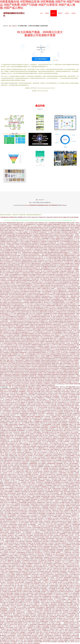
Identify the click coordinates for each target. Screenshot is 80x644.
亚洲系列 (6, 626)
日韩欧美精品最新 (20, 612)
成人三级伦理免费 (29, 227)
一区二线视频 (5, 542)
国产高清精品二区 (16, 229)
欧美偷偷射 (27, 584)
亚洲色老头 (75, 443)
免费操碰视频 (46, 498)
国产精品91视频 (23, 334)
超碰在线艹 (4, 279)
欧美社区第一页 (49, 332)
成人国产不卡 (62, 456)
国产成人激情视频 (43, 266)
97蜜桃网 (23, 417)
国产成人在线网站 (43, 249)
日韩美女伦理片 (49, 392)
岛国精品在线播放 (45, 362)
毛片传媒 (13, 448)
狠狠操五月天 (3, 390)
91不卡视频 (50, 629)
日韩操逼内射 (17, 631)
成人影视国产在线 (44, 274)
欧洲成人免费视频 (64, 640)
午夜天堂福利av (76, 553)
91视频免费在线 (22, 352)
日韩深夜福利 (65, 596)
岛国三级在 (59, 570)
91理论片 (65, 312)
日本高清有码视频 (36, 528)
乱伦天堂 (67, 346)
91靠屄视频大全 (40, 434)
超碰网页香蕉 (72, 587)
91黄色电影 (34, 279)
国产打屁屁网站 (42, 463)
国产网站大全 (58, 531)
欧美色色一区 (52, 595)
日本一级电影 (64, 299)
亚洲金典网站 (31, 521)
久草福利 (57, 237)
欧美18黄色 (49, 460)
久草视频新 (49, 398)
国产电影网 (28, 621)
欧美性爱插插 (70, 245)
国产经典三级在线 (45, 277)
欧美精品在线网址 (23, 524)
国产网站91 (64, 481)
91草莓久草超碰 (55, 245)
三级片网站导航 (36, 537)
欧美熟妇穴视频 (24, 313)
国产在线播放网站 (24, 274)
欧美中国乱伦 (70, 632)
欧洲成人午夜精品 (74, 263)
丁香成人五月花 (62, 270)
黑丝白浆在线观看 (57, 624)
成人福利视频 (69, 582)
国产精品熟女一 (20, 248)
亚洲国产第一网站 (42, 302)
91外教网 (58, 579)
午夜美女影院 (46, 612)
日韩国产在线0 (13, 496)
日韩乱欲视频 (40, 529)
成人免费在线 (18, 285)
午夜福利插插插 (62, 473)
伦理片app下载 (38, 245)
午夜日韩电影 (65, 610)
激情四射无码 (61, 509)
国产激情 (34, 398)
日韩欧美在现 (55, 510)
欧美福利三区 (75, 531)
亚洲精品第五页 (8, 293)
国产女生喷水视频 (59, 592)
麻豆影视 (71, 474)
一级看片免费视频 (36, 496)
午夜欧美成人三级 (16, 410)
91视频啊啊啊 (62, 534)
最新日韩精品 (45, 256)
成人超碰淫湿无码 (73, 396)
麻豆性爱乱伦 (24, 396)
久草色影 (67, 504)
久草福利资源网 (70, 273)
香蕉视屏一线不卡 (42, 570)
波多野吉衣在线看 (68, 410)
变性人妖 (66, 224)
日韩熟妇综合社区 (6, 407)
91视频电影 (3, 241)
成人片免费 (71, 307)
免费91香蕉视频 (50, 499)
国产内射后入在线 (7, 340)
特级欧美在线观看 (58, 252)
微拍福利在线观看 (11, 223)
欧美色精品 (68, 502)
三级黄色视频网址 (19, 326)
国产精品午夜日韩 (5, 442)
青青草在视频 (65, 621)
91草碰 (36, 266)
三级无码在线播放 (16, 417)
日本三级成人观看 (19, 312)
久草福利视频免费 (49, 492)
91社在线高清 (6, 260)
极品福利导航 (63, 348)
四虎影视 (36, 263)
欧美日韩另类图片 (62, 606)
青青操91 (12, 359)
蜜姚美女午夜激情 (10, 568)
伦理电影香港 (19, 296)
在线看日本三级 (44, 423)
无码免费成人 (45, 623)
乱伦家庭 (62, 237)
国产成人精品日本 (51, 320)
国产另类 (56, 534)
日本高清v (38, 354)
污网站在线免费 (10, 445)
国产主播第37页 (22, 337)
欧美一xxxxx (57, 243)
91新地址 (16, 404)
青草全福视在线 (27, 268)
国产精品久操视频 (24, 615)
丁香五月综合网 (4, 524)
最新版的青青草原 (12, 579)
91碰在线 (61, 235)
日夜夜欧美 (66, 274)
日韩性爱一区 (24, 434)
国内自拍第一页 (9, 590)
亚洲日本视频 (32, 274)
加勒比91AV (55, 359)
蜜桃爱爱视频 (68, 231)
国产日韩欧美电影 (38, 251)
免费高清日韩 (6, 451)
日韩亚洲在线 (76, 551)
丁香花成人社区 (25, 495)
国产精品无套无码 (60, 318)
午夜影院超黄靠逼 (33, 437)
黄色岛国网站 (50, 243)
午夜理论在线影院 (22, 634)
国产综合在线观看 (14, 224)
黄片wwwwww (28, 515)
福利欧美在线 (58, 334)
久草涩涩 (34, 284)
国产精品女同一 (47, 479)
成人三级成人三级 (35, 260)
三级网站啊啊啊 (25, 501)
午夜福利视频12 (4, 610)
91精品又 (9, 348)
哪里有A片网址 (10, 318)
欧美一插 (31, 598)
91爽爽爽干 (20, 570)
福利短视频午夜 (53, 606)
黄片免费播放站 (57, 482)
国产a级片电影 (47, 642)
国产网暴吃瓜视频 (9, 593)
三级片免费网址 (65, 398)
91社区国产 (72, 223)
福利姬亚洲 (58, 418)
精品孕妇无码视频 (7, 290)
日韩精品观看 (63, 271)
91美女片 (43, 431)
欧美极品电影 (23, 251)
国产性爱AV (51, 535)
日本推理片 (24, 309)
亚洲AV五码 (9, 438)
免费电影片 (26, 276)
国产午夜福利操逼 (21, 543)
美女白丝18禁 (68, 338)
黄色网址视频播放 (39, 295)
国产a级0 (62, 224)
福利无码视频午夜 (41, 607)
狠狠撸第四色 (53, 362)
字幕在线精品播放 (39, 310)
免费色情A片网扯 (45, 301)
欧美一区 (30, 396)
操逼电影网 (19, 448)
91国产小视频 (72, 335)
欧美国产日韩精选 (45, 537)
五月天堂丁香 (20, 346)
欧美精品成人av (33, 613)
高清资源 (43, 499)
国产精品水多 (27, 346)
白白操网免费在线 (53, 590)
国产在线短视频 (73, 346)
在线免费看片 (42, 321)
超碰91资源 (59, 285)
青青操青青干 (21, 360)
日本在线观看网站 (57, 409)
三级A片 (42, 337)
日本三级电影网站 (65, 528)
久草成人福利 (30, 392)
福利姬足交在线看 (39, 304)
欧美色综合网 (33, 229)
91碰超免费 (52, 354)
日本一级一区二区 (61, 452)
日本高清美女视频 (33, 465)
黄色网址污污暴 (18, 578)
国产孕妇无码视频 (49, 351)
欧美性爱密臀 (46, 324)
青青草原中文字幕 (47, 421)
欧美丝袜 (23, 410)
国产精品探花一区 (63, 302)
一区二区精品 (5, 498)
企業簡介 (47, 13)
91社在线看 (51, 329)
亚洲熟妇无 (21, 638)
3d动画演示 (46, 501)
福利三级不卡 (39, 424)
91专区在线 (65, 287)
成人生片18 (65, 560)
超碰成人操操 (51, 248)
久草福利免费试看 (45, 338)
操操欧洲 (49, 624)
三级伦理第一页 (67, 563)
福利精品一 (7, 409)
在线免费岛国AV (73, 607)
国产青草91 (40, 546)
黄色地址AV (37, 576)
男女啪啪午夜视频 (40, 265)
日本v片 (38, 573)
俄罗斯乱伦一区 (28, 457)
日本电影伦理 (70, 310)
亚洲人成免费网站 (62, 226)
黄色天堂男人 (57, 251)
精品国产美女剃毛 (49, 235)
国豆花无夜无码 (39, 553)
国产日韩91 (38, 238)
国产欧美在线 (22, 399)
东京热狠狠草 (56, 271)
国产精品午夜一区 (15, 238)
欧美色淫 (23, 235)
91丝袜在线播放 (21, 459)
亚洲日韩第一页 (30, 534)
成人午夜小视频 (19, 585)
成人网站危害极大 (44, 587)
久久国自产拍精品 (11, 270)
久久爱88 (32, 467)
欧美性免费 (42, 457)
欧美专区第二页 (55, 434)
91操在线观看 (15, 332)
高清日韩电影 (26, 345)
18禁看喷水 (28, 551)
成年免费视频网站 (15, 274)
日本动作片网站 (38, 596)
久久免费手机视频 (46, 226)
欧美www (9, 504)
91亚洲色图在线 (29, 582)
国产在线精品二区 (35, 429)
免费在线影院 (63, 331)
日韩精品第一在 (53, 435)
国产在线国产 (66, 445)
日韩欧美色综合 (28, 321)
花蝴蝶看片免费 (52, 229)
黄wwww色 (49, 240)
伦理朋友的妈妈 (14, 302)
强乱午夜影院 (54, 471)
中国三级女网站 (7, 463)
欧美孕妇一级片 (28, 420)
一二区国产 (39, 524)
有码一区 (64, 562)
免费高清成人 (45, 543)
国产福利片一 (46, 443)
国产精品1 (43, 474)
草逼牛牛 (61, 510)
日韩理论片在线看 (42, 549)
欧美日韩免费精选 (33, 512)
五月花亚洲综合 (62, 277)
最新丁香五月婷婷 (47, 510)
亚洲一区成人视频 (41, 279)
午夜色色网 (53, 603)
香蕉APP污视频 (50, 288)
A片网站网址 (9, 337)
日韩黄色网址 (39, 313)
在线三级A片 (24, 631)
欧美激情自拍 (58, 635)
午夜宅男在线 (59, 287)
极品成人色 (44, 309)
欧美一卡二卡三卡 (23, 442)
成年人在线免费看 (57, 460)
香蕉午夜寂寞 (8, 484)
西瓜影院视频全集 (40, 351)
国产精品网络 (61, 349)
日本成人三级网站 (11, 574)
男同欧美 (14, 429)
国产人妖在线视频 (43, 637)
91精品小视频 (59, 363)
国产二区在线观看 (50, 223)
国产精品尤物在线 (54, 470)
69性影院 (22, 243)
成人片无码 (64, 334)
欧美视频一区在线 (14, 542)
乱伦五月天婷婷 (52, 326)
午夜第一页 (6, 624)
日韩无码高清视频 (68, 529)
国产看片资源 (16, 257)
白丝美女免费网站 (61, 229)
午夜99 (26, 326)
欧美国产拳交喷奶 (37, 262)
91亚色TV (52, 579)
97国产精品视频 (5, 252)
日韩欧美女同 (73, 445)
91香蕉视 (2, 232)
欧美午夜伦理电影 (54, 443)
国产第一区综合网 (21, 534)
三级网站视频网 (49, 341)
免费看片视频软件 (27, 427)
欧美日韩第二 (62, 617)
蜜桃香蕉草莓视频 (64, 470)
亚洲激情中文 (63, 542)
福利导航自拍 (59, 603)
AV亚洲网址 (37, 277)
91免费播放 (65, 490)
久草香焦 (30, 510)
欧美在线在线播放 (43, 595)
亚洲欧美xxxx (39, 498)
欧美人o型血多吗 (4, 553)
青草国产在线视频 (7, 235)
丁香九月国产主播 (23, 348)
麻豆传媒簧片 (54, 642)
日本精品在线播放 (35, 337)
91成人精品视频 (61, 231)
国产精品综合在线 (46, 459)
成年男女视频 (67, 492)
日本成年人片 (73, 621)
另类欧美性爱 (29, 542)
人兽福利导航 (11, 338)
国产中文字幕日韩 (29, 493)
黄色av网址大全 (30, 249)
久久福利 (58, 307)
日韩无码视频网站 (15, 310)
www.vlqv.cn (26, 205)
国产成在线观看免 (48, 563)
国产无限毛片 (46, 493)
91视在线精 (55, 502)
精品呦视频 (72, 352)
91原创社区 (13, 296)
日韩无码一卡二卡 (21, 610)
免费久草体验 (63, 585)
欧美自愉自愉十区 (73, 420)
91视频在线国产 (24, 393)
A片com (37, 348)
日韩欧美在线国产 (57, 254)
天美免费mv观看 (19, 548)
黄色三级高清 (32, 484)
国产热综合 (67, 276)
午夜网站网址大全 (60, 540)
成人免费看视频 (32, 524)
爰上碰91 (22, 356)
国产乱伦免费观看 (70, 324)
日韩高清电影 (70, 473)
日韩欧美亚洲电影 (53, 587)
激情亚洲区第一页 (39, 563)
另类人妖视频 (17, 313)
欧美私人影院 (49, 395)
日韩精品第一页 (51, 556)
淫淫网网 (37, 274)
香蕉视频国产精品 (22, 318)
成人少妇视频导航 (61, 265)
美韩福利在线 (41, 490)
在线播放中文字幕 (56, 417)
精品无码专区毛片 (52, 637)
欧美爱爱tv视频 (54, 306)
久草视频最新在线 (38, 421)
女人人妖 (26, 613)
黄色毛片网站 (41, 413)
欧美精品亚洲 (41, 492)
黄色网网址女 (69, 270)
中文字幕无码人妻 (24, 238)
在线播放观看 (19, 307)
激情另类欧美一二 (6, 321)
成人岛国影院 (44, 315)
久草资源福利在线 (35, 506)
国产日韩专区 (60, 578)
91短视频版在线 (4, 431)
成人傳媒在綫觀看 (75, 593)
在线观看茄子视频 (33, 393)
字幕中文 (9, 446)
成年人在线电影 (75, 432)
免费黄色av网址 (21, 327)
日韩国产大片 (37, 604)
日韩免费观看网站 (11, 576)
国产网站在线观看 (20, 599)
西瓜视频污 (53, 487)
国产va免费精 (19, 443)
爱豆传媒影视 (59, 448)
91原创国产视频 (65, 257)
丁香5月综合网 (47, 282)
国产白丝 (57, 613)
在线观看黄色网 (11, 356)
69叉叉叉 (73, 357)
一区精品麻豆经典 (25, 252)
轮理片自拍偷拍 (54, 313)
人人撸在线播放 (42, 531)
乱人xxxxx (6, 335)
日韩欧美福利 (46, 446)
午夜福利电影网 (52, 477)
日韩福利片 (75, 521)
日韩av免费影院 (46, 438)
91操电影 (57, 335)
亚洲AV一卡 (21, 301)
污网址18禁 (4, 357)
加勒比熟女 (56, 235)
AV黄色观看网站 (48, 254)
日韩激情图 (24, 412)
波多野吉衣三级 (14, 301)
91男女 (74, 249)
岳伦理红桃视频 (37, 592)
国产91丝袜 (70, 585)
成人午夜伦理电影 (22, 390)
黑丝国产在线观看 (6, 396)
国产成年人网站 (69, 413)
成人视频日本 (10, 240)
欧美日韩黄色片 (57, 329)
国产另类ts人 (57, 629)
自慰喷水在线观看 (66, 417)
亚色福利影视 (60, 551)
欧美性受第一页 (69, 513)
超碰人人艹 (46, 399)
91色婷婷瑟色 (49, 271)
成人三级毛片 (45, 582)
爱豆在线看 (39, 287)
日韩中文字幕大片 (67, 448)
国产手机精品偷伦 (10, 398)
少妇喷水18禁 (32, 306)
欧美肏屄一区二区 (61, 324)
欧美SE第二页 (72, 320)
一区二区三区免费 (12, 607)
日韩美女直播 (74, 285)
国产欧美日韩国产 (54, 612)
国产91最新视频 (48, 559)
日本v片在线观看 (28, 388)
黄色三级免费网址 (18, 279)
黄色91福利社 (22, 571)
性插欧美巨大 (76, 523)
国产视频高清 (16, 249)
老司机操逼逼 (30, 593)
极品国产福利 (32, 573)
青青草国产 (61, 304)
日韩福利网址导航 (62, 323)
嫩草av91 (59, 532)
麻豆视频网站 (61, 604)
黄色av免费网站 (38, 493)
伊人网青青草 (53, 273)
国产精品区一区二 (52, 599)
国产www (13, 345)
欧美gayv (62, 243)
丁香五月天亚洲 (69, 337)
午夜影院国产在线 (7, 332)
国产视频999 (33, 570)
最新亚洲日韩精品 (15, 281)
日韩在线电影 (8, 512)
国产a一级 (67, 498)
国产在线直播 (18, 316)
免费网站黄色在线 (62, 291)
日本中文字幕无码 (6, 285)
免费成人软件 (32, 295)
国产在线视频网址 (12, 515)
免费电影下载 (15, 528)
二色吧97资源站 (23, 257)
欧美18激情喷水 (66, 482)
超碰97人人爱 (73, 424)
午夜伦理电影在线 (59, 499)
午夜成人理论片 (51, 412)
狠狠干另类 (11, 585)
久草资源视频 (47, 402)
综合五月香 (58, 249)
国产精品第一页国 (7, 295)
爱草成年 (25, 465)
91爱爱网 (62, 576)
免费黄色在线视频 (12, 343)
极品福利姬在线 (67, 404)
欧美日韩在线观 (52, 407)
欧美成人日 (68, 574)
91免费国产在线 (35, 526)
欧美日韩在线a (34, 560)
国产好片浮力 (50, 268)
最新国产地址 (20, 579)
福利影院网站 (8, 251)
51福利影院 (46, 346)
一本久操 (69, 443)
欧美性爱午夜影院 (42, 393)
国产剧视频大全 (62, 468)
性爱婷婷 (34, 287)
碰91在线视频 (68, 537)
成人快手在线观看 (67, 521)
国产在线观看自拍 (20, 621)
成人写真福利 (70, 284)
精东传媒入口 (43, 240)
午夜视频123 (18, 309)
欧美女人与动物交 (70, 229)
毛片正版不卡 (63, 613)
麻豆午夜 (64, 465)
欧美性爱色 (55, 456)
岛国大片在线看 (34, 523)
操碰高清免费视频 (6, 259)
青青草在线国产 (61, 626)
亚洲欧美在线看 (30, 417)
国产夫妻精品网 (59, 412)
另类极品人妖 (20, 449)
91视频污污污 (66, 332)
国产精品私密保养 (74, 612)
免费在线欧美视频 (34, 587)
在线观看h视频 (56, 224)
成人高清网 (56, 518)
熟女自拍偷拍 (15, 298)
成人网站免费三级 (30, 456)
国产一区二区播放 (13, 387)
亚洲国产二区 (68, 524)
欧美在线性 (33, 488)
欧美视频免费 (67, 412)
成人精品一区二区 (17, 254)
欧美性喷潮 (59, 521)
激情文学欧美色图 (52, 404)
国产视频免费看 (13, 431)
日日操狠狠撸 (25, 573)
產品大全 (54, 13)
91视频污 (30, 421)
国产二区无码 (24, 351)
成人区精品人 (52, 623)
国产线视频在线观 (51, 549)
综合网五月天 (15, 263)
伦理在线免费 (58, 515)
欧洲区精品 (53, 551)
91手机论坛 (74, 349)
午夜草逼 (52, 621)
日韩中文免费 (73, 427)
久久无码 (56, 349)
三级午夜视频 (10, 617)
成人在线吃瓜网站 (36, 315)
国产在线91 (31, 277)
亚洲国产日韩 (49, 390)
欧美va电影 (54, 479)
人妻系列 (26, 259)
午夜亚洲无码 (53, 498)
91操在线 (16, 581)
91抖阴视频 (21, 481)
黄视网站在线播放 (18, 277)
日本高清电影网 (31, 265)
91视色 (32, 273)
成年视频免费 (33, 549)
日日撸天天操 (25, 440)
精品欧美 (64, 354)
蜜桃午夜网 (40, 307)
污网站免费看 (50, 252)
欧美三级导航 (13, 543)
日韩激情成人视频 (13, 456)
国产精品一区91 (27, 623)
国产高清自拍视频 (31, 395)
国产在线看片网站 (58, 495)
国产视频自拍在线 (31, 387)
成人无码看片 (7, 296)
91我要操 (56, 298)
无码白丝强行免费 (39, 334)
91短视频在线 (24, 359)
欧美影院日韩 (54, 484)
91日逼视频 (31, 326)
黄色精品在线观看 (13, 424)
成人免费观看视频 (64, 426)
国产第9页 (76, 307)
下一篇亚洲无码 (63, 501)
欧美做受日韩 (74, 248)
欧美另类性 (13, 395)
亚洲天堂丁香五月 (65, 293)
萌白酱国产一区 (72, 235)
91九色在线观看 (36, 331)
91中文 (66, 301)
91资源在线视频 (54, 301)
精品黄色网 (69, 449)
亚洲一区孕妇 (61, 537)
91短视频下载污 (22, 535)
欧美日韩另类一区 (10, 401)
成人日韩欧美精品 (29, 640)
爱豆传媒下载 (15, 348)
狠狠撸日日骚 (46, 449)
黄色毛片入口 (62, 484)
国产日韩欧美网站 (58, 309)
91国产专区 (50, 568)
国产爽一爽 (7, 502)
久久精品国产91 (66, 593)
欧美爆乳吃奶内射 (14, 571)
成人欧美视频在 (48, 485)
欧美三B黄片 (54, 546)
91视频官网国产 (45, 298)
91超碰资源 (46, 557)
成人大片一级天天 (32, 332)
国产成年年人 (63, 443)
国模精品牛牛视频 (70, 506)
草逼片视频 (58, 543)
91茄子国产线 (65, 401)
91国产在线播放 (56, 316)
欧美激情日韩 (9, 304)
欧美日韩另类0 (31, 257)
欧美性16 (44, 276)
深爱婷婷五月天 (68, 551)
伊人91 (40, 462)
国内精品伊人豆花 (38, 598)
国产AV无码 (21, 259)
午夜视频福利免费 (57, 357)
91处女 (48, 273)
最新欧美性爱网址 (18, 623)
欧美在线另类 (53, 504)
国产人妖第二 (37, 271)
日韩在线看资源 (11, 635)
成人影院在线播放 (66, 240)
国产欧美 (23, 270)
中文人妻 (46, 553)
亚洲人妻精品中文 (19, 398)
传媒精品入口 (73, 601)
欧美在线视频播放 (58, 332)
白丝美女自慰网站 (39, 359)
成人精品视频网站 (67, 457)
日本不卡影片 (53, 524)
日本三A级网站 (26, 460)
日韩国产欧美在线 (27, 448)
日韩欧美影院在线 (37, 542)
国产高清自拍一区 (64, 327)
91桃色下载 (49, 502)
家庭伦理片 (16, 476)
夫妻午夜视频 (46, 509)
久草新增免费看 (51, 638)
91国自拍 (16, 520)
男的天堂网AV (63, 279)
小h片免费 (23, 256)
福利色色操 (52, 446)
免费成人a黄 (43, 638)
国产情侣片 (35, 356)
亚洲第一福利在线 (40, 634)
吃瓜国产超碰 (28, 638)
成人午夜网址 (47, 304)
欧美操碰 (43, 340)
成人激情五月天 (56, 462)
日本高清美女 (18, 568)
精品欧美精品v (37, 340)
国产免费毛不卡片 (49, 349)
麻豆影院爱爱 (46, 287)
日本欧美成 (34, 562)
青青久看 (6, 392)
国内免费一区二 (29, 609)
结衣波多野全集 (73, 434)
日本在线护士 (10, 279)
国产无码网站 (11, 331)
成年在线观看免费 (36, 362)
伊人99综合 (62, 548)
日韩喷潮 (31, 479)
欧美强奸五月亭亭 (73, 470)
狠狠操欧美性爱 (72, 288)
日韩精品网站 (41, 465)
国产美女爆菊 (37, 543)
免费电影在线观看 (49, 265)
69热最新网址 (31, 334)
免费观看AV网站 (41, 502)
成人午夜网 (50, 251)
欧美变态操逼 (32, 401)
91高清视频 (61, 502)
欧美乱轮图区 (62, 438)
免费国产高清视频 (15, 349)
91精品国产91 (17, 273)
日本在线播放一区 (56, 596)
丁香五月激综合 (74, 442)
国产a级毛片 (70, 435)
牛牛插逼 (33, 404)
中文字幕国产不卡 (45, 452)
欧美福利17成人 (54, 473)
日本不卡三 (15, 638)
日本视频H (55, 517)
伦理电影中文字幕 (53, 451)
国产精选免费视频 (15, 334)
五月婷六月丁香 (21, 551)
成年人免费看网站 (52, 388)
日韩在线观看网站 (24, 463)
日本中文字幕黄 (33, 440)
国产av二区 (52, 584)
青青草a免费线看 (9, 488)
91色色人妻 (4, 273)
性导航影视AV (34, 268)
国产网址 (59, 427)
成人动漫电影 (8, 618)
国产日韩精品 (15, 399)
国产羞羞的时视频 (49, 529)
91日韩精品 (47, 504)
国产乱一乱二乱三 (66, 285)
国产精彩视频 (26, 246)
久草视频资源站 (51, 249)
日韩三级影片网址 (36, 590)
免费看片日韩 (49, 357)
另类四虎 (8, 241)
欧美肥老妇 (28, 327)
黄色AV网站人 (70, 356)
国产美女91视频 (28, 356)
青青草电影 (75, 454)
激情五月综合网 (27, 590)
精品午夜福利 (33, 438)
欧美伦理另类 (63, 360)
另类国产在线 (8, 298)
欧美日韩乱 (67, 304)
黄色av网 (41, 299)
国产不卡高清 (34, 285)
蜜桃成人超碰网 (51, 363)
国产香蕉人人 (56, 395)
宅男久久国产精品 (6, 323)
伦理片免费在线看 (63, 421)
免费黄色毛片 (29, 234)
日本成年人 (40, 581)
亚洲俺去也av (65, 407)
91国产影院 (24, 545)
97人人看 (40, 356)
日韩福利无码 (14, 341)
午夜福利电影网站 (62, 435)
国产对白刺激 (11, 501)
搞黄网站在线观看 (37, 301)
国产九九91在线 (27, 507)
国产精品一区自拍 (75, 315)
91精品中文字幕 (74, 584)
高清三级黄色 (46, 542)
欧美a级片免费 (12, 459)
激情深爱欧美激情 (36, 298)
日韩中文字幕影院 (70, 496)
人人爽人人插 (9, 506)
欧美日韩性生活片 (45, 318)
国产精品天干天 (6, 238)
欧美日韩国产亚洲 (55, 476)
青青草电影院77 (11, 534)
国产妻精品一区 (70, 590)
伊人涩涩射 (59, 282)
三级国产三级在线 (69, 556)
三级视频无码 (17, 492)
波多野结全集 (34, 481)
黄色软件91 (7, 284)
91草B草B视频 (13, 248)
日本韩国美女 (65, 624)
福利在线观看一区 (35, 499)
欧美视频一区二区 (70, 588)
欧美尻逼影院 (16, 601)
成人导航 (38, 617)
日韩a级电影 (18, 329)
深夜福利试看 (31, 554)
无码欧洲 (21, 388)
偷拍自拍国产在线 (9, 623)
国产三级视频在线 (47, 356)
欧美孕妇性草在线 (64, 554)
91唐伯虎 (48, 523)
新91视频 (73, 574)
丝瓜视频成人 (28, 398)
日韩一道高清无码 (71, 402)
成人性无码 (53, 628)
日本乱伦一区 (43, 409)
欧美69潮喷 (31, 245)
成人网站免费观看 (17, 562)
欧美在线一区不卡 (28, 443)
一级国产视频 (63, 493)
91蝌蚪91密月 (36, 588)
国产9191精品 (15, 463)
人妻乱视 (36, 249)
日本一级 (48, 321)
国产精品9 (16, 393)
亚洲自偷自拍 (49, 474)
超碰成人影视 (53, 262)
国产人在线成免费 (7, 237)
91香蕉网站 (26, 570)
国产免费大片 (66, 352)
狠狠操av (70, 523)
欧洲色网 (35, 490)
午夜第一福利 (65, 390)
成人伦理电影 (10, 556)
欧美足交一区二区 (75, 240)
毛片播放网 (18, 501)
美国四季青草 (7, 643)
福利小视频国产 (59, 526)
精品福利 (5, 329)
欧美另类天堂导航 (12, 420)
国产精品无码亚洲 (17, 304)
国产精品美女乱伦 (75, 565)
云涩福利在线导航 (25, 273)
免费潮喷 (59, 257)
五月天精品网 (23, 563)
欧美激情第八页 (17, 506)
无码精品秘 (17, 593)
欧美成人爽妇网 (36, 427)
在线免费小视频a (48, 609)
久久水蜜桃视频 (64, 579)
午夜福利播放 (53, 427)
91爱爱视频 (66, 256)
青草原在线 (13, 451)
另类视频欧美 (12, 316)
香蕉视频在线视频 (25, 517)
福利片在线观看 (76, 226)
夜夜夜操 (13, 532)
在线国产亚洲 (14, 421)
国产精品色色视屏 (30, 256)
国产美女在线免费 (48, 327)
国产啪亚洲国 (40, 324)
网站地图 (76, 217)
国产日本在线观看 (37, 449)
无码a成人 (27, 481)
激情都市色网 (25, 462)
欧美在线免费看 (59, 274)
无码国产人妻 (50, 495)
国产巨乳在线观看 (29, 248)
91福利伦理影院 (26, 606)
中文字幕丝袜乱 (62, 507)
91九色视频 (26, 241)
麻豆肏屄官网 (55, 431)
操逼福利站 (29, 473)
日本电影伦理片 (21, 287)
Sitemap (65, 205)
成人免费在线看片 (30, 409)
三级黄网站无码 (28, 435)
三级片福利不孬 (71, 571)
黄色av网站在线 (30, 618)
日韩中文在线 (70, 251)
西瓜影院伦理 (40, 482)
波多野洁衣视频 (43, 252)
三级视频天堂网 (48, 456)
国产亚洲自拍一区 (15, 642)
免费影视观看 (70, 260)
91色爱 (15, 327)
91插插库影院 (63, 571)
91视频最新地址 (24, 415)
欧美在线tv (33, 327)
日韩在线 (17, 245)
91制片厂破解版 (28, 449)
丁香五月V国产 (32, 313)
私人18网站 (13, 587)
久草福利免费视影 (67, 363)
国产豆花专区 (50, 615)
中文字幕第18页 (19, 401)
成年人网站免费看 (20, 582)
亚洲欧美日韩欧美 (42, 615)
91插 (42, 331)
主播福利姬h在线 (20, 282)
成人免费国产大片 (72, 302)
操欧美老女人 (48, 296)
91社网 (71, 293)
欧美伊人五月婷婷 (26, 562)
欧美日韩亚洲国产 (23, 512)
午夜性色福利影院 (45, 506)
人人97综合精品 (55, 296)
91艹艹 (70, 252)
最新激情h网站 (70, 321)
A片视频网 (36, 296)
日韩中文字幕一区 (18, 507)
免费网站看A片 (14, 502)
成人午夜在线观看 (38, 224)
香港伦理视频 (32, 631)
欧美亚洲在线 (65, 488)
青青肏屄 (68, 399)
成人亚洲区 (38, 276)
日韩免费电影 (9, 268)
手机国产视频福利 (54, 449)
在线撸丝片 (32, 266)
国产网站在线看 (38, 471)
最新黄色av (7, 346)
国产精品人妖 (26, 549)
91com (78, 316)
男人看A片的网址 (60, 588)
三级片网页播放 (44, 540)
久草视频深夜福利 (44, 323)
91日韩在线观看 (32, 351)
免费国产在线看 (48, 310)
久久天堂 (49, 517)
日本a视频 (28, 404)
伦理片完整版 (10, 277)
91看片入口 (49, 345)
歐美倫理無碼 (13, 538)
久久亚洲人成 (14, 271)
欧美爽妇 (60, 546)
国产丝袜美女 (19, 246)
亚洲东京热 (13, 241)
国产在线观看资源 (34, 252)
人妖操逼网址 (24, 482)
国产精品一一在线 (28, 576)
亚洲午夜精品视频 (10, 312)
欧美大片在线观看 (9, 545)
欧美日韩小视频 (26, 343)
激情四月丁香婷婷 (46, 462)
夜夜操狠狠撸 (46, 628)
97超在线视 (23, 340)
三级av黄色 (67, 440)
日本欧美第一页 (70, 331)
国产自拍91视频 (37, 459)
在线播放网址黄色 (42, 624)
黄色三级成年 (37, 293)
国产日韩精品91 (7, 243)
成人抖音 (17, 356)
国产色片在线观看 (35, 460)
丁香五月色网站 (16, 226)
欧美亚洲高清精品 (36, 551)
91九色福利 (30, 318)
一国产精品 (19, 635)
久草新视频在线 (28, 298)
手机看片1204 (69, 262)
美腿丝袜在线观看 (61, 326)
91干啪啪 (15, 360)
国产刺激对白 (70, 360)
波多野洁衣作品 (13, 624)
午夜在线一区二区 (33, 407)
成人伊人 (70, 409)
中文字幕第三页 (46, 262)
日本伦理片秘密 (58, 465)
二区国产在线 (39, 501)
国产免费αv (72, 407)
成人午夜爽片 (25, 509)
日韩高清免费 (69, 452)
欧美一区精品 (21, 432)
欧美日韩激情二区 (55, 523)
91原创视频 (20, 343)
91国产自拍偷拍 (40, 229)
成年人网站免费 (68, 318)
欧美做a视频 (47, 546)
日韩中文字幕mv (30, 571)
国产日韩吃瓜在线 (19, 488)
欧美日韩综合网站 (39, 518)
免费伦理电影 (14, 287)
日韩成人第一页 (30, 251)
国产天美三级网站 (76, 412)
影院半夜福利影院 (16, 509)
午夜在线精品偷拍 (54, 387)
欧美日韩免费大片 (18, 617)
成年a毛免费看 (68, 446)
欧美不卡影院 (75, 559)
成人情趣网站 (9, 549)
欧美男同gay (26, 438)
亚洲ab (55, 265)
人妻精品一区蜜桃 (54, 567)
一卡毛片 (32, 468)
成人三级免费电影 (15, 615)
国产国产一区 (5, 245)
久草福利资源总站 (60, 607)
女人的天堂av (70, 542)
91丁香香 (65, 631)
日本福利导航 (20, 515)
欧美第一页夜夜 (53, 231)
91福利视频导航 (52, 256)
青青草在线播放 (44, 429)
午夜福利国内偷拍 (19, 499)
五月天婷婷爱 (44, 293)
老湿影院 (2, 406)
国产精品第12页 (28, 312)
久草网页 (69, 299)
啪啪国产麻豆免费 (73, 596)
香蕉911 (46, 229)
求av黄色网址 (29, 599)
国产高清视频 (36, 388)
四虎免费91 (36, 248)
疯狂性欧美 (14, 510)
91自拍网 (70, 462)
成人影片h (43, 271)
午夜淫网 (15, 432)
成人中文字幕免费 (47, 331)
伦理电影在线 (32, 476)
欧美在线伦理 (6, 521)
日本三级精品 (57, 615)
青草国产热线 (57, 392)
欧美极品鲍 (3, 595)
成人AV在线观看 (71, 354)
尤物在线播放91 (60, 549)
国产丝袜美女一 (36, 474)
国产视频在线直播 (71, 387)
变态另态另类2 (65, 329)
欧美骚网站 (62, 337)
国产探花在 (35, 635)
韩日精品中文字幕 (16, 402)
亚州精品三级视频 (27, 537)
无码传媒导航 (63, 310)
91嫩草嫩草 (23, 632)
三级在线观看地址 (69, 459)
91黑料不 (42, 343)
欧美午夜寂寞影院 (57, 284)
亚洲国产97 (7, 495)
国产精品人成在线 (54, 557)
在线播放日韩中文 (23, 424)
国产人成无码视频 (34, 237)
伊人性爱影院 (70, 468)
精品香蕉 (14, 266)
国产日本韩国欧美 (70, 626)
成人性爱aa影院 (63, 245)
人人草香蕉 (12, 260)
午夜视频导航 (3, 567)
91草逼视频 (43, 357)
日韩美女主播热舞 (16, 412)
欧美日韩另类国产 (69, 637)
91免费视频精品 (56, 356)
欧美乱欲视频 (24, 284)
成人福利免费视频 (54, 576)
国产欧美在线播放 (67, 454)
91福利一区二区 (27, 585)
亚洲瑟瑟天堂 (6, 632)
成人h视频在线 (17, 440)
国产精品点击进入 (67, 568)
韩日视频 (71, 290)
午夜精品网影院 (68, 388)
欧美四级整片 (29, 601)
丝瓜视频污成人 (27, 349)
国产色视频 (13, 321)
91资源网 (77, 473)
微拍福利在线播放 (24, 413)
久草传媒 (71, 624)
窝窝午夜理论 (36, 323)
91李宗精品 (72, 329)
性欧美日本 (53, 452)
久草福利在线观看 (41, 395)
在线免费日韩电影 (27, 635)
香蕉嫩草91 (46, 581)
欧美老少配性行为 (60, 574)
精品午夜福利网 (31, 335)
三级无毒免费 (18, 331)
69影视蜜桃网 (49, 593)
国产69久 (30, 643)
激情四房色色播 (68, 623)
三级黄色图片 (17, 335)
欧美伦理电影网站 (35, 254)
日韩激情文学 (71, 631)
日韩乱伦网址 (9, 638)
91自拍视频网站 (69, 509)
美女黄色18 (3, 312)
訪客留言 (74, 13)
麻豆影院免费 (14, 346)
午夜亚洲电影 (31, 424)
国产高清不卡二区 (12, 357)
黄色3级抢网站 (24, 226)
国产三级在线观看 (58, 474)
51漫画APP (39, 306)
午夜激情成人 (26, 557)
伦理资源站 (30, 642)
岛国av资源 (53, 285)
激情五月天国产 (7, 263)
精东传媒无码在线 (51, 442)
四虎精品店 (12, 487)
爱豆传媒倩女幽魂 (33, 259)
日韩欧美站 (38, 532)
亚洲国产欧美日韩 (58, 485)
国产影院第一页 (70, 277)
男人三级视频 (31, 545)
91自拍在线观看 (71, 232)
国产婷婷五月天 (56, 310)
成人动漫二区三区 (52, 315)
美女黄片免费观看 (40, 341)
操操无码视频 (41, 316)
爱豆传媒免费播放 (18, 438)
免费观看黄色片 (41, 398)
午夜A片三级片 (15, 290)
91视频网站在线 (15, 243)
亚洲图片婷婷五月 (12, 474)
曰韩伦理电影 (8, 509)
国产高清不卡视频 (29, 263)
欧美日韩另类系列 (70, 406)
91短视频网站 (56, 337)
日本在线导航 (72, 543)
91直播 (44, 273)
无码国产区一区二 (12, 570)
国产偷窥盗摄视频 (35, 231)
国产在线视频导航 (70, 484)
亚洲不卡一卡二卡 (4, 487)
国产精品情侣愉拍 (25, 531)
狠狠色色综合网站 (31, 390)
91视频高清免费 (67, 559)
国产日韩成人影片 (17, 549)
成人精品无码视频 (37, 234)
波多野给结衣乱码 (60, 595)
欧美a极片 (3, 621)
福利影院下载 (39, 406)
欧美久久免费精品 (9, 588)
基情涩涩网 (35, 282)
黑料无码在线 (35, 574)
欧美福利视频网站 (42, 412)
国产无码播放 (63, 462)
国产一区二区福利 (49, 232)
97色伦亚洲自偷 (75, 429)
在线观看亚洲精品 (59, 276)
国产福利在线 (38, 246)
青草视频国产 (8, 437)
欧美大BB (60, 263)
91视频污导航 (33, 324)
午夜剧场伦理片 (24, 598)
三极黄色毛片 (19, 613)
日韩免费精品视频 (31, 354)
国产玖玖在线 (15, 512)
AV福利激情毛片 (6, 352)
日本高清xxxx (42, 415)
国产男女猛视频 (44, 329)
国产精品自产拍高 (59, 432)
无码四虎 (17, 262)
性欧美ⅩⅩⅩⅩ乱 (52, 234)
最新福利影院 (20, 323)
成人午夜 (26, 538)
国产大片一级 (60, 520)
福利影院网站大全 (76, 570)
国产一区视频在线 (28, 628)
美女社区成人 (35, 321)
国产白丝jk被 (20, 604)
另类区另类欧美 (15, 295)
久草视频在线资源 (42, 599)
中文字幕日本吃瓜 (20, 487)
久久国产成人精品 (30, 290)
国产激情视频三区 (16, 324)
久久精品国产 (6, 481)
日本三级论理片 (43, 565)
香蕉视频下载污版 (10, 326)
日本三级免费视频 (59, 413)
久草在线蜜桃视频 (49, 526)
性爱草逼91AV (9, 306)
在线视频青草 (53, 626)
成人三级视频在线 (58, 312)
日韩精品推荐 (67, 315)
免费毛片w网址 (45, 585)
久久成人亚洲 (28, 320)
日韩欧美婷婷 (45, 590)
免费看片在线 (76, 538)
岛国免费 (62, 296)
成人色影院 (11, 465)
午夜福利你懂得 (54, 548)
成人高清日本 (58, 621)
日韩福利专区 (63, 341)
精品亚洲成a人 (38, 335)
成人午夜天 (76, 582)
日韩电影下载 (3, 474)
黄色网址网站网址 (16, 340)
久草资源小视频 (16, 467)
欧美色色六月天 (60, 234)
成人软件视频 (52, 287)
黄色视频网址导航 (67, 282)
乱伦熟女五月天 (76, 231)
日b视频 (5, 282)
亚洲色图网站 (59, 354)
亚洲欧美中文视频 (35, 363)
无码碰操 (70, 562)
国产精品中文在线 (27, 568)
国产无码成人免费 (39, 402)
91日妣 (41, 445)
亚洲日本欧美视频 (43, 407)
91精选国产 (24, 293)
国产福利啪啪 (66, 263)
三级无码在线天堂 (20, 320)
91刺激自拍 (6, 457)
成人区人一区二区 (43, 451)
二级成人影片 (66, 515)
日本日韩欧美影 (30, 410)
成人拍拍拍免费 (66, 266)
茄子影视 (6, 543)
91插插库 (6, 231)
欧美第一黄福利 (64, 629)
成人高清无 (10, 393)
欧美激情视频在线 (47, 596)
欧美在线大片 (36, 515)
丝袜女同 (20, 302)
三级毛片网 (39, 401)
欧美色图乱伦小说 (24, 295)
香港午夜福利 (75, 404)
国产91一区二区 (13, 626)
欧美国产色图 (58, 638)
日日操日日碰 (13, 596)
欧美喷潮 (43, 592)
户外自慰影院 (19, 231)
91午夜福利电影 (13, 634)
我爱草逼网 (8, 485)
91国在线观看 (75, 282)
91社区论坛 (55, 291)
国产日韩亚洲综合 (48, 337)
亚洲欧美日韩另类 (70, 393)
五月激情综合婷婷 (25, 467)
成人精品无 (66, 335)
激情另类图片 (18, 260)
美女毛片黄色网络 (57, 559)
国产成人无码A (16, 517)
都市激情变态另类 (24, 310)
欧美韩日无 (74, 392)
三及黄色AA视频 (41, 613)
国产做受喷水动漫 (37, 435)
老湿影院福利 (59, 415)
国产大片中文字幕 (73, 274)
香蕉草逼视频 (45, 432)
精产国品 (16, 318)
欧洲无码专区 (62, 609)
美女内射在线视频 (23, 476)
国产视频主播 (73, 418)
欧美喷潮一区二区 (46, 352)
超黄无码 (11, 335)
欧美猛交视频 (58, 248)
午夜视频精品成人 (5, 554)
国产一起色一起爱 (53, 631)
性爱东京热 (49, 281)
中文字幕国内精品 (75, 440)
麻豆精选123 (28, 579)
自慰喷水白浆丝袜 (37, 510)
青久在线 (66, 463)
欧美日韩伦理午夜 (45, 354)
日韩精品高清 (35, 299)
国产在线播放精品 (32, 412)
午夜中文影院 (22, 456)
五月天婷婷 (17, 359)
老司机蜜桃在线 (8, 254)
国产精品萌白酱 (46, 335)
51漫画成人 (40, 282)
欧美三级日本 (28, 315)
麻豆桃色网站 (47, 360)
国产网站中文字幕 (15, 637)
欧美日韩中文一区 (61, 262)
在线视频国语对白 (45, 487)
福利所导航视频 (64, 307)
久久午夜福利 (39, 484)
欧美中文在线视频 (35, 423)
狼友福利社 (5, 470)
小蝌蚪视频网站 (36, 540)
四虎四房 (19, 341)
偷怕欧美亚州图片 (38, 227)
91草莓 (21, 349)
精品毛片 (7, 313)
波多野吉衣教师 (52, 520)
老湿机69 (24, 607)
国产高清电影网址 (47, 291)
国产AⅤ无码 (38, 410)
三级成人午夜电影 (45, 603)
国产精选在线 (29, 477)
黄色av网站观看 (33, 546)
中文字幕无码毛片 (37, 628)
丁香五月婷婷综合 (55, 634)
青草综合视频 (20, 493)
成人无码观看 (52, 553)
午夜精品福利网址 (72, 613)
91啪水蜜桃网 (17, 351)
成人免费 (25, 296)
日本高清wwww (54, 399)
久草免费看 (18, 418)
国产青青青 (39, 404)
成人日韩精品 (56, 341)
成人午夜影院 (60, 410)
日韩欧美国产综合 (28, 490)
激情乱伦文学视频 (16, 484)
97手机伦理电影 (25, 468)
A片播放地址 (17, 545)
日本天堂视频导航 (33, 241)
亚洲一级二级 (62, 399)
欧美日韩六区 (28, 432)
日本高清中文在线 (71, 618)
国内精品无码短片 (44, 248)
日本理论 (52, 335)
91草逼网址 (67, 432)
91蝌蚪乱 (74, 599)
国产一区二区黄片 (26, 304)
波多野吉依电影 (17, 256)
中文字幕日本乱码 (39, 554)
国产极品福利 (47, 484)
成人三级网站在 (11, 282)
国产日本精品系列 (13, 526)
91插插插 (66, 320)
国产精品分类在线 (72, 254)
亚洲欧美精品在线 (60, 496)
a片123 (6, 316)
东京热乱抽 (33, 529)
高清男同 (14, 363)
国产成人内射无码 (4, 227)
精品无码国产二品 (63, 343)
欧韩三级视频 (37, 392)
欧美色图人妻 (14, 234)
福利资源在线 (28, 243)
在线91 (46, 418)
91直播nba (8, 399)
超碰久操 (68, 438)
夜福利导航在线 (18, 460)
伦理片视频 (54, 467)
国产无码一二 (67, 296)
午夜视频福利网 (65, 424)
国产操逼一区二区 (19, 584)
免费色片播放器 (10, 499)
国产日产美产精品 (48, 295)
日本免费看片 (15, 546)
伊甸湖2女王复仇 (15, 632)
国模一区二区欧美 (28, 604)
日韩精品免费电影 (16, 468)
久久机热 (45, 251)
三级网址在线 (74, 498)
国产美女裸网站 (25, 523)
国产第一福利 (12, 613)
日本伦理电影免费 (12, 592)
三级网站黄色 (12, 609)
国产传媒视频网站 (54, 321)
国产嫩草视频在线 (66, 357)
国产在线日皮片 (64, 351)
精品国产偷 (75, 457)
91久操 (56, 268)
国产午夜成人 (38, 256)
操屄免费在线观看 (37, 443)
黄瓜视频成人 (28, 287)
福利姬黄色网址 (47, 270)
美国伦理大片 (42, 223)
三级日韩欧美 (11, 309)
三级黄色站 (48, 481)
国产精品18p (52, 429)
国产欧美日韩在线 (6, 288)
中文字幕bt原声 (4, 309)
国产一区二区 (31, 226)
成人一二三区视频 (6, 546)
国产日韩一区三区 (18, 426)
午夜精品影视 (18, 557)
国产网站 (21, 268)
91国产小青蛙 (69, 265)
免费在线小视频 (57, 259)
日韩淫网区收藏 (64, 476)
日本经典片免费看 (38, 642)
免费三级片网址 (10, 435)
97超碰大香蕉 (12, 231)
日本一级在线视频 (42, 268)
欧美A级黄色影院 (71, 313)
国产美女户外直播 (17, 529)
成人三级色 (73, 528)
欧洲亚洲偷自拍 (62, 402)
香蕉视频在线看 (76, 524)
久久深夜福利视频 (31, 632)
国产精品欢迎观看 (6, 528)
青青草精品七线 (52, 632)
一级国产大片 (3, 584)
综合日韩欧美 (74, 241)
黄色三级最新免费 (71, 348)
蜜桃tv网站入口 (75, 296)
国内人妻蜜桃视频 (32, 446)
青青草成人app (7, 479)
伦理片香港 (57, 348)
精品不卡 (76, 513)
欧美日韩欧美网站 (45, 548)
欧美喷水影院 (60, 256)
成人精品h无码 (26, 529)
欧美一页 (59, 362)
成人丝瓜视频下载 (30, 240)
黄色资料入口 (73, 345)
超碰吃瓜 (30, 284)
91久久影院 (44, 246)
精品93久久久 (38, 290)
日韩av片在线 (58, 584)
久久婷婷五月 (25, 484)
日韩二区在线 (39, 399)
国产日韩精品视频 (50, 560)
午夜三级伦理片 (60, 429)
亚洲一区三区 (27, 429)
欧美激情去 (74, 492)
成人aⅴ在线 (73, 437)
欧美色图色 (68, 517)
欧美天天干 (23, 473)
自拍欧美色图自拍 (42, 440)
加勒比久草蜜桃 (39, 521)
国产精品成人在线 (62, 268)
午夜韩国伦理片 (48, 610)
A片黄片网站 (23, 642)
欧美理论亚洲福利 (39, 559)
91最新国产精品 (70, 271)
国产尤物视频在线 (33, 345)
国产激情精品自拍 (20, 609)
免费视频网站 (30, 340)
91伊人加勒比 (23, 299)
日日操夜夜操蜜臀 (45, 573)
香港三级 (2, 452)
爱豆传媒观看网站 (66, 241)
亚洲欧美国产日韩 (27, 362)
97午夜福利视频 (32, 581)
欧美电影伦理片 (32, 442)
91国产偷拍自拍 (14, 442)
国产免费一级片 (22, 224)
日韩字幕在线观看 (72, 598)
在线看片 (4, 604)
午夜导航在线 (32, 291)
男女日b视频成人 (6, 606)
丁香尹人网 (15, 406)
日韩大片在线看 (6, 271)
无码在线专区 (12, 443)
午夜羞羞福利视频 (41, 538)
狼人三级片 (8, 363)
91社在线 (46, 632)
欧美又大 (12, 262)
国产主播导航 (56, 512)
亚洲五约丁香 (10, 462)
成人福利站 (18, 560)
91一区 (61, 335)
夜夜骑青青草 (7, 234)
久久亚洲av (27, 488)
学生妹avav (51, 290)
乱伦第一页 (66, 290)
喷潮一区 (33, 304)
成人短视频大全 (32, 434)
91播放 (42, 360)
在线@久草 (13, 409)
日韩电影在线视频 (73, 476)
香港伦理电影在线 (57, 240)
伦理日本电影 (15, 485)
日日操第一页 (50, 260)
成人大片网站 (60, 442)
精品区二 (53, 578)
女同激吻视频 (23, 262)
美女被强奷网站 (61, 506)
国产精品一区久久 (23, 643)
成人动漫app (52, 540)
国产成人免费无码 (62, 281)
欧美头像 (72, 504)
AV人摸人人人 (14, 481)
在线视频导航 (76, 413)
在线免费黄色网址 (18, 590)
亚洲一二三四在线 (54, 501)
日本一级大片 (3, 223)
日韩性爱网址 (26, 302)
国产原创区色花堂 (43, 237)
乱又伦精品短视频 (54, 426)
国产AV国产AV (46, 227)
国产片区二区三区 (28, 603)
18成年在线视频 (20, 567)
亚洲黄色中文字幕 (23, 629)
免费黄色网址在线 (30, 281)
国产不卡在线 (19, 241)
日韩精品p (8, 421)
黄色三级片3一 (65, 420)
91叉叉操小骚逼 (19, 338)
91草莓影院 (5, 246)
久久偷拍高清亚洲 (71, 291)
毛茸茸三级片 (20, 474)
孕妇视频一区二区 (46, 578)
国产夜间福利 (38, 509)
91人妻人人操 (36, 452)
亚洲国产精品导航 (16, 235)
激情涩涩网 (10, 595)
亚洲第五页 (71, 481)
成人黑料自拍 (51, 309)
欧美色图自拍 (64, 523)
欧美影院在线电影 (13, 524)
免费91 (71, 259)
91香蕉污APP (56, 327)
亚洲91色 (76, 499)
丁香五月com (62, 387)
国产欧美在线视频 (25, 229)
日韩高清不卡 (43, 574)
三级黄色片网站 (7, 307)
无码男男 (33, 617)
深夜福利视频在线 (21, 553)
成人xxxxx (5, 327)
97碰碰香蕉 (45, 631)
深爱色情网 (49, 431)
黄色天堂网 (43, 568)
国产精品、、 (60, 623)
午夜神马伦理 (72, 351)
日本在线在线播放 (54, 581)
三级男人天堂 (17, 423)
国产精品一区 (51, 562)
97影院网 (76, 632)
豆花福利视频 (46, 313)
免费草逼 (59, 407)
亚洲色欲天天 (23, 240)
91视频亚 (20, 526)
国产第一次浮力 (19, 540)
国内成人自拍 (13, 551)
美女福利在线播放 (35, 470)
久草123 (52, 334)
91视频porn (39, 626)
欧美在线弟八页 (69, 451)
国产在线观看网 (14, 629)
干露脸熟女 (4, 356)
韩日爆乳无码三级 (26, 254)
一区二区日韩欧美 (50, 415)
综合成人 (78, 571)
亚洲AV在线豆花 (26, 341)
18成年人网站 (24, 265)
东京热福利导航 (67, 485)
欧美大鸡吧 (32, 338)
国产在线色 (66, 628)
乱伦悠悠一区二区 (62, 471)
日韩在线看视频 (63, 518)
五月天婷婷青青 (30, 431)
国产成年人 (41, 418)
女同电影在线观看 (66, 362)
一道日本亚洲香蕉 (32, 232)
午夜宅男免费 (71, 246)
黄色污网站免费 (50, 538)
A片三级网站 (38, 288)
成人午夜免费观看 (58, 529)
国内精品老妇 (51, 515)
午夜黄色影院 (60, 440)
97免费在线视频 (6, 637)
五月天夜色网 (61, 498)
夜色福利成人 (33, 538)
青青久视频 (21, 298)
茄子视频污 (16, 240)
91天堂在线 (28, 528)
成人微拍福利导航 (18, 362)
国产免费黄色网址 (14, 392)
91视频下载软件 (11, 567)
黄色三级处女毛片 (45, 473)
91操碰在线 (9, 229)
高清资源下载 (36, 473)
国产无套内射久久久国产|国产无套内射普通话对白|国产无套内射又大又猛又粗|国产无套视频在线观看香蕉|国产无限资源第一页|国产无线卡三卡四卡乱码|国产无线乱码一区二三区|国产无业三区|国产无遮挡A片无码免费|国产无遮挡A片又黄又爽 (40, 365)
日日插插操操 (5, 551)
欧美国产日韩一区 (23, 520)
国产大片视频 (46, 387)
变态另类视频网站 (9, 426)
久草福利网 (11, 490)
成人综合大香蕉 (54, 554)
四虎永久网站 (48, 571)
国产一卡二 (10, 440)
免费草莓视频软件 (52, 440)
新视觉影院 (22, 404)
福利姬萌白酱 (36, 601)
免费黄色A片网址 (16, 237)
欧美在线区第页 (19, 490)
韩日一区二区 (74, 238)
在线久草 (42, 526)
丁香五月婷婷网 (9, 628)
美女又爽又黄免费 (4, 563)
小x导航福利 (4, 343)
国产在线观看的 (31, 359)
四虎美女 (35, 477)
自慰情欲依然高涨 (32, 502)
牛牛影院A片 (8, 310)
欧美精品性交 (64, 246)
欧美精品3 (8, 402)
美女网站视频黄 (31, 348)
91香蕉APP (19, 223)
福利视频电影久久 (8, 315)
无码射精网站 (17, 265)
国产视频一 (7, 395)
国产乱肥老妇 (14, 323)
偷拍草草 (52, 432)
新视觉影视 (64, 284)
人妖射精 (75, 237)
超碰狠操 (23, 402)
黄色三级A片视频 (61, 632)
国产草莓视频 (7, 598)
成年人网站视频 (56, 331)
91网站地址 (71, 501)
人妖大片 (2, 345)
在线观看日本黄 (33, 302)
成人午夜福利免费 (5, 415)
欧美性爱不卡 (38, 468)
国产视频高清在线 (7, 266)
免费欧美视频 (16, 306)
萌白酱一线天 (45, 326)
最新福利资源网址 (64, 434)
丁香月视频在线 (48, 518)
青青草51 (24, 331)
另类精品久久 (18, 537)
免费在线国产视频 (63, 587)
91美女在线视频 (13, 252)
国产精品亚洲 (31, 293)
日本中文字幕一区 (22, 354)
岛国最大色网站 (55, 343)
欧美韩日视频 (58, 393)
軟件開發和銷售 (33, 205)
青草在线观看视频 (23, 546)
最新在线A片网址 (41, 284)
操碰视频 (48, 263)
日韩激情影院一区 (30, 532)
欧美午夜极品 (45, 234)
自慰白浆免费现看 (35, 584)
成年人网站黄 (53, 537)
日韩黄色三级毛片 (56, 401)
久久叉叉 (11, 313)
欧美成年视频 (6, 362)
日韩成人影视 (57, 246)
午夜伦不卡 (72, 234)
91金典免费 (22, 315)
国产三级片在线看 (18, 588)
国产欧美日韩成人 (22, 626)
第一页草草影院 (73, 327)
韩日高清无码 (18, 462)
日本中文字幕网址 (44, 606)
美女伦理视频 (58, 223)
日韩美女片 (66, 474)
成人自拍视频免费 (67, 545)
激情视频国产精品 (46, 245)
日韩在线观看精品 (56, 299)
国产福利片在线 (30, 553)
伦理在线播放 (57, 232)
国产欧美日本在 (57, 593)
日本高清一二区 (73, 535)
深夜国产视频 (8, 354)
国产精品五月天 (64, 288)
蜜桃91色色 (30, 296)
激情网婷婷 (76, 343)
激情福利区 (5, 535)
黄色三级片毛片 (19, 276)
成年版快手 (7, 341)
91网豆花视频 (57, 260)
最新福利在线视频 (10, 557)
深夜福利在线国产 (54, 585)
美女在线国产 (13, 553)
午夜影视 (9, 562)
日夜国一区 (34, 448)
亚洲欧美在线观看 (26, 260)
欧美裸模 (66, 235)
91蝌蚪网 (39, 446)
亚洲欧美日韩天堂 (58, 568)
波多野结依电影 (29, 235)
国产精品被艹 (62, 567)
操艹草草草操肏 (51, 448)
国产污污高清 (61, 504)
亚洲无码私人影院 (6, 467)
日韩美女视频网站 (9, 492)
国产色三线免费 (36, 568)
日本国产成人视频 (56, 345)
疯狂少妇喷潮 (53, 324)
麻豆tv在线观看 (25, 266)
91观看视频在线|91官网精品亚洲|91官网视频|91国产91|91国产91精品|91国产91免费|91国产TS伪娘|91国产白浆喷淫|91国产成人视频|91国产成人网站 (37, 217)
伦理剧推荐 (43, 320)
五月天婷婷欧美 (54, 263)
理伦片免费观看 (53, 582)
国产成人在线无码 (35, 343)
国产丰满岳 (45, 435)
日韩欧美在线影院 (57, 488)
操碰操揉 (11, 362)
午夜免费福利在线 (6, 410)
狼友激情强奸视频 (46, 496)
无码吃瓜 (50, 437)
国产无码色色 (8, 299)
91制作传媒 (47, 285)
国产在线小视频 (72, 316)
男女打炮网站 (30, 535)
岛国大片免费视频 (23, 232)
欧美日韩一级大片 (74, 390)
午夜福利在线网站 (38, 273)
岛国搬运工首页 (6, 302)
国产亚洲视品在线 (35, 349)
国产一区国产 (66, 601)
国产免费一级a (49, 490)
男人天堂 (2, 316)
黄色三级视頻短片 (69, 576)
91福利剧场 (63, 260)
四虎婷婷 (27, 470)
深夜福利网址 (52, 274)
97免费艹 (74, 299)
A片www (19, 607)
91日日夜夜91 (52, 238)
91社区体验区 (72, 512)
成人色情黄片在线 (50, 276)
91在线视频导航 (29, 567)
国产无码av (66, 309)
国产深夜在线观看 (64, 634)
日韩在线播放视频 (23, 332)
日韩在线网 (20, 288)
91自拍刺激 (39, 387)
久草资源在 (46, 307)
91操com (69, 609)
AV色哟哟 (58, 293)
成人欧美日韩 (6, 587)
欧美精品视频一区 (21, 395)
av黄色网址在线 (50, 613)
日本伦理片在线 (12, 320)
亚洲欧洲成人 (11, 245)
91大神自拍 (69, 226)
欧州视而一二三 (60, 553)
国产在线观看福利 (55, 396)
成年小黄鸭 (34, 418)
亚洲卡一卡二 (25, 316)
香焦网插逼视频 (71, 493)
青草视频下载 (30, 543)
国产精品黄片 (6, 448)
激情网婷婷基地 (39, 557)
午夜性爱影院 (30, 596)
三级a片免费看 (8, 513)
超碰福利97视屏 (42, 345)
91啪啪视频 (45, 468)
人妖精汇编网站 (34, 595)
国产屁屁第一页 (74, 304)
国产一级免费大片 (6, 274)
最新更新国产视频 (63, 642)
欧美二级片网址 (49, 340)
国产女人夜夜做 (64, 316)
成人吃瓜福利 (72, 257)
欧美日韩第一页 (31, 634)
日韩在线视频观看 (39, 609)
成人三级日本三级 (72, 642)
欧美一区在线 (42, 263)
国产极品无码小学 (74, 401)
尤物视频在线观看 (44, 621)
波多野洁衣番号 (13, 454)
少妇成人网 (17, 434)
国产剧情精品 (21, 227)
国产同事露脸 (46, 626)
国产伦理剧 (52, 318)
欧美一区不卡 (69, 595)
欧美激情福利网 (29, 357)
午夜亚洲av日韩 (21, 452)
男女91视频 (32, 310)
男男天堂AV (21, 624)
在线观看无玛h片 (27, 451)
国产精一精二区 (28, 282)
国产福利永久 (72, 224)
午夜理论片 (53, 352)
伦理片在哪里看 (33, 307)
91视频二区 (61, 479)
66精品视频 (55, 302)
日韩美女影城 (31, 620)
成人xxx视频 (63, 449)
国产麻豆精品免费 (67, 460)
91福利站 (11, 423)
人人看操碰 (75, 268)
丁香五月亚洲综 (33, 556)
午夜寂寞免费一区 (73, 573)
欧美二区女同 (69, 341)
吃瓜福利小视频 (65, 259)
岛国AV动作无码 (9, 256)
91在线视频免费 (56, 420)
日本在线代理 (58, 560)
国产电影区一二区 (20, 532)
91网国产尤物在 (74, 362)
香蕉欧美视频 (4, 418)
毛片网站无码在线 (28, 588)
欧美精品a (74, 532)
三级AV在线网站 (10, 582)
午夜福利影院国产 (9, 581)
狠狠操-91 (51, 298)
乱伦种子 (36, 223)
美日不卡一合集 (34, 531)
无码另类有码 (55, 640)
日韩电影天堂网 (32, 513)
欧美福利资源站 (45, 427)
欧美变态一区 (6, 224)
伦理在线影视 (50, 312)
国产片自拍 (25, 277)
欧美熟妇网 (74, 399)
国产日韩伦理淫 (20, 363)
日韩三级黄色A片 (30, 270)
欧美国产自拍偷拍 (20, 470)
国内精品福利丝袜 (65, 437)
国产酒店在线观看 (64, 535)
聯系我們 (60, 13)
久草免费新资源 (74, 515)
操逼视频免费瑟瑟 (47, 420)
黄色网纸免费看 (68, 578)
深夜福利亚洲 (5, 338)
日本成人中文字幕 (5, 413)
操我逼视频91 (65, 573)
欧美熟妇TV (72, 560)
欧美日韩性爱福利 (71, 312)
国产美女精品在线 (47, 401)
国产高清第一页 (48, 316)
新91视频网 (64, 254)
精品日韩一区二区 (43, 520)
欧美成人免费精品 (45, 579)
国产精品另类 (63, 356)
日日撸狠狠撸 (16, 595)
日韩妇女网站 (73, 467)
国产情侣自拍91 (9, 427)
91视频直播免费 (60, 446)
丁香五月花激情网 (46, 306)
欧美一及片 (71, 343)
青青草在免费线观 (23, 437)
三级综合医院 (44, 604)
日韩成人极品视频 (71, 334)
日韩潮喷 (26, 401)
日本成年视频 (12, 610)
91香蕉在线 (35, 451)
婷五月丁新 (71, 520)
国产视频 (73, 359)
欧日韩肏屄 (28, 496)
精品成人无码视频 (57, 340)
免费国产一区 (20, 538)
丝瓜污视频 (74, 502)
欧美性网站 (67, 442)
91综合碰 (73, 326)
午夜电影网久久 (12, 246)
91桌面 (64, 393)
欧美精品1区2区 (35, 621)
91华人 (36, 257)
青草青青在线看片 (73, 421)
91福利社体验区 (21, 559)
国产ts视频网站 (63, 298)
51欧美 (19, 252)
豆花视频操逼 (30, 563)
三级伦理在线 (42, 523)
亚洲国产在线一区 (29, 471)
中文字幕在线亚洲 (15, 413)
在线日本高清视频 (10, 540)
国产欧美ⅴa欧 (11, 418)
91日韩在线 (37, 618)
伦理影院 (47, 634)
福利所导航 (33, 346)
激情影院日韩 (47, 334)
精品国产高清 (5, 449)
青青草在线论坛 (53, 507)
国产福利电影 (49, 279)
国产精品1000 (76, 318)
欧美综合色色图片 (68, 499)
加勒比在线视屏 (40, 327)
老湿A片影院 (72, 309)
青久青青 (28, 337)
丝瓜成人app (39, 631)
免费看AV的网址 (30, 559)
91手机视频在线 (25, 560)
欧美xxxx (13, 606)
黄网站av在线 (67, 359)
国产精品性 (31, 223)
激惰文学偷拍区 (64, 512)
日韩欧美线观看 (35, 606)
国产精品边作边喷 (70, 548)
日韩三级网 (31, 509)
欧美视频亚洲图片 (25, 595)
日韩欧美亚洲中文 (37, 420)
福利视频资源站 (30, 224)
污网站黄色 (19, 606)
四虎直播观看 (55, 571)
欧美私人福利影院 (16, 479)
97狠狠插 (4, 326)
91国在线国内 (34, 517)
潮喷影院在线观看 (50, 607)
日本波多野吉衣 (47, 299)
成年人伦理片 (19, 345)
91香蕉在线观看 (16, 396)
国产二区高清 (25, 329)
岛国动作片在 (7, 301)
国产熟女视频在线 (59, 290)
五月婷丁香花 (37, 548)
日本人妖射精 (45, 290)
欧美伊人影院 (54, 270)
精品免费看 (69, 268)
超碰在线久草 (29, 459)
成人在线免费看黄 (33, 316)
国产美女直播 (72, 629)
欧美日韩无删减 (25, 504)
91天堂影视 (7, 345)
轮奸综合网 (55, 421)
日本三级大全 (52, 307)
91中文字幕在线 (49, 259)
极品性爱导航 (30, 262)
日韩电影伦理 (50, 531)
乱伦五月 (6, 331)
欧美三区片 (46, 567)
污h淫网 (36, 593)
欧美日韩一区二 (27, 526)
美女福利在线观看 (44, 348)
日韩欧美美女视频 (62, 313)
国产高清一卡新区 (8, 257)
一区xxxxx (16, 232)
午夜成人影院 (12, 470)
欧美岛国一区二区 (24, 306)
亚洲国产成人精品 (6, 565)
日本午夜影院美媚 (46, 410)
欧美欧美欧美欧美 (21, 596)
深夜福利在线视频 (67, 415)
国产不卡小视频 (52, 293)
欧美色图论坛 (73, 256)
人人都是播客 (29, 612)
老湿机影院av (37, 643)
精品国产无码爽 (63, 557)
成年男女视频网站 (70, 456)
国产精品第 (48, 434)
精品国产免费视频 (42, 629)
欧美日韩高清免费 (7, 324)
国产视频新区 (13, 449)
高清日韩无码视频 (71, 281)
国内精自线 (60, 227)
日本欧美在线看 (6, 334)
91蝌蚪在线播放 (8, 482)
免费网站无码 (28, 452)
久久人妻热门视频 (37, 396)
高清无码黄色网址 (12, 493)
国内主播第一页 (39, 291)
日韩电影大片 (53, 509)
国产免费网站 (61, 406)
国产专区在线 (21, 496)
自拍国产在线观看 (49, 545)
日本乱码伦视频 (9, 507)
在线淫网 (60, 445)
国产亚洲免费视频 (22, 554)
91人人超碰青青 (60, 338)
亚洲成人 (7, 532)
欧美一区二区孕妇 (37, 585)
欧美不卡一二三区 (75, 417)
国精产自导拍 (62, 517)
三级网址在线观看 (66, 635)
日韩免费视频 (5, 596)
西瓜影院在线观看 (66, 248)
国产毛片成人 (10, 434)
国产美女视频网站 (71, 298)
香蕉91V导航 (9, 432)
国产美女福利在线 (39, 545)
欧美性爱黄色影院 (36, 578)
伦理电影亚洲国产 (39, 270)
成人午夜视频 (56, 295)
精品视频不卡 (58, 562)
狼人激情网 (51, 348)
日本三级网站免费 (57, 610)
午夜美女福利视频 (72, 557)
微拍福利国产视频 (25, 237)
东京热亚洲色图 (44, 363)
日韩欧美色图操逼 (15, 531)
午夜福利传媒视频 (57, 454)
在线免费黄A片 (51, 237)
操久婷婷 (6, 276)
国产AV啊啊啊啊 (39, 467)
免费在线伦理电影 (33, 520)
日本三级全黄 (9, 601)
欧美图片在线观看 (47, 224)
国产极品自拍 (47, 343)
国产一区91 (14, 618)
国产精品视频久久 (38, 479)
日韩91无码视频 (39, 456)
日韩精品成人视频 (42, 562)
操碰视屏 (32, 246)
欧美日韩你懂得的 (66, 531)
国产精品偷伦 (11, 584)
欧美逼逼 (56, 535)
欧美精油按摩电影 (11, 612)
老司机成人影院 (45, 617)
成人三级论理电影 (68, 538)
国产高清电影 (61, 451)
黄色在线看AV (65, 615)
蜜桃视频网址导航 (39, 417)
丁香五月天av (53, 346)
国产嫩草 (60, 467)
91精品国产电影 (20, 471)
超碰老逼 (22, 601)
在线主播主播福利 (74, 463)
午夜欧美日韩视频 (12, 390)
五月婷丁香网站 (48, 488)
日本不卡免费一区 (33, 415)
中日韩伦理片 (6, 531)
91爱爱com (54, 282)
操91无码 (71, 477)
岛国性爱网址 (3, 515)
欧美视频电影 (37, 360)
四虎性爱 (41, 504)
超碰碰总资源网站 (69, 549)
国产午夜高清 (77, 310)
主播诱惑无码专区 (29, 360)
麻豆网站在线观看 (17, 293)
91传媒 (67, 477)
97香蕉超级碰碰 (71, 306)
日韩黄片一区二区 (42, 442)
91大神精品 (50, 241)
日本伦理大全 (24, 479)
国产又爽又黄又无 (61, 273)
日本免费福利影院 (51, 513)
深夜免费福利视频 (14, 388)
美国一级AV (54, 402)
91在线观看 (61, 359)
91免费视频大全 (31, 626)
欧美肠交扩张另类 (6, 281)
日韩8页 (59, 573)
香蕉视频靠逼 (22, 392)
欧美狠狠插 (29, 299)
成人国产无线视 (37, 318)
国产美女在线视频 (6, 262)
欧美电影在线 (26, 307)
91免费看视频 (23, 335)
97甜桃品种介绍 (59, 320)
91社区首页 (36, 565)
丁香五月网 (44, 281)
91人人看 (37, 409)
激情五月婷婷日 (8, 476)
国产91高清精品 (41, 232)
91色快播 (75, 262)
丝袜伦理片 (52, 543)
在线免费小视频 (28, 301)
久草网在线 (75, 252)
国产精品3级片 (67, 227)
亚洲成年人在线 (18, 556)
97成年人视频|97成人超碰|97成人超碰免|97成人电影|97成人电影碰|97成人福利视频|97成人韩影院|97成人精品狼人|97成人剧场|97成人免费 (43, 381)
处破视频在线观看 (51, 463)
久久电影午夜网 (70, 534)
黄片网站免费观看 (47, 424)
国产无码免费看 (10, 603)
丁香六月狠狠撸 (50, 592)
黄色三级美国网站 (22, 454)
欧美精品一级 (61, 637)
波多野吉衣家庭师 (58, 563)
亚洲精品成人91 (58, 545)
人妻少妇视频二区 (7, 291)
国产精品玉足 (53, 532)
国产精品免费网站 (60, 556)
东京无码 (39, 438)
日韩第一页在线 (5, 571)
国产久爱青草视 (31, 406)
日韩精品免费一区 (42, 556)
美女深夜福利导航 (12, 559)
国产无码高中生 (21, 477)
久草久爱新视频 (72, 395)
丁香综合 (14, 452)
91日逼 (6, 351)
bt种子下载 (52, 601)
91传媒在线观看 (13, 498)
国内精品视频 (33, 624)
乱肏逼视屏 (72, 640)
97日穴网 (13, 285)
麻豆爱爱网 (20, 429)
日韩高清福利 (62, 590)
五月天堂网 (74, 363)
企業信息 (67, 13)
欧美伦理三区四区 (72, 606)
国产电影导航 (64, 395)
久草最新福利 (58, 601)
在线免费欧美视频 (21, 234)
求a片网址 (18, 266)
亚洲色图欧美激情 (67, 532)
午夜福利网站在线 (37, 612)
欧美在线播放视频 (68, 603)
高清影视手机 (65, 543)
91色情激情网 (68, 243)
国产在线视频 (72, 301)
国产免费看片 (4, 526)
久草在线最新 (60, 315)
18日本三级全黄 (60, 346)
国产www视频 (32, 329)
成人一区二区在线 (58, 620)
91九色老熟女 (76, 562)
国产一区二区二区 (26, 231)
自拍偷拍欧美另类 (16, 565)
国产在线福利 (57, 351)
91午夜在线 (29, 352)
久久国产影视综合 (24, 245)
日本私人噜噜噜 (56, 424)
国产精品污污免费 (59, 492)
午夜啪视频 (11, 351)
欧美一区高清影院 (64, 612)
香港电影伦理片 (27, 279)
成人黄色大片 (18, 445)
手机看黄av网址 (41, 454)
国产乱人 (18, 284)
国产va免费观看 (30, 271)
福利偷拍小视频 (65, 223)
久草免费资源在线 (72, 423)
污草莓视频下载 (75, 485)
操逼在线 (35, 599)
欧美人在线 (56, 609)
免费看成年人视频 (69, 510)
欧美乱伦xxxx (47, 406)
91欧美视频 (12, 457)
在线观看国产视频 (64, 581)
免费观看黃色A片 (42, 448)
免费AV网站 (54, 459)
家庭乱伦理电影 (5, 248)
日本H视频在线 (46, 396)
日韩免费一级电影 (10, 537)
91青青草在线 (4, 573)
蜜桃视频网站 (61, 301)
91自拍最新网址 (35, 243)
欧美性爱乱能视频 (39, 534)
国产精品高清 (8, 406)
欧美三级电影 (74, 340)
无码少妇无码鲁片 (66, 392)
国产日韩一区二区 (43, 257)
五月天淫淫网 (16, 473)
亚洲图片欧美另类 (67, 546)
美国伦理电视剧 (36, 487)
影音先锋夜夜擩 (75, 609)
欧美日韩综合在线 (12, 604)
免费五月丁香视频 (63, 306)
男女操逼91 (8, 468)
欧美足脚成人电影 (6, 518)
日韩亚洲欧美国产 (54, 617)
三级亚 (60, 631)
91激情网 (4, 592)
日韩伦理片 (10, 327)
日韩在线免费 (66, 584)
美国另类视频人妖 (49, 635)
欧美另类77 (20, 592)
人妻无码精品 (64, 232)
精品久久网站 (63, 431)
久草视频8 (44, 288)
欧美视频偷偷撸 (38, 640)
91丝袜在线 (29, 331)
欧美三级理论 (49, 512)
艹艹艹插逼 (57, 288)
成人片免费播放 (57, 390)
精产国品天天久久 (71, 431)
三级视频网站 (65, 418)
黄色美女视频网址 (16, 407)
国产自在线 (42, 296)
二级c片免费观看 (25, 423)
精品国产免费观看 (26, 285)
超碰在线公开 (72, 332)
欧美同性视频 (28, 474)
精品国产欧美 (43, 535)
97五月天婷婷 (14, 288)
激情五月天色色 (15, 251)
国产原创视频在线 (8, 249)
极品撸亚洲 (5, 640)
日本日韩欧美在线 (65, 345)
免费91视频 (22, 542)
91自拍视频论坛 (24, 513)
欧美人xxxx (8, 452)
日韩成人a (7, 359)
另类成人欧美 (3, 579)
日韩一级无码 (52, 418)
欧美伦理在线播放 (53, 423)
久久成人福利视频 (62, 599)
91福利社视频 (26, 288)
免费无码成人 (56, 437)
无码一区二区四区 (39, 610)
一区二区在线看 (45, 532)
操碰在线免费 (20, 420)
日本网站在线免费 (52, 257)
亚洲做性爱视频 (23, 502)
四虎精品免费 (61, 459)
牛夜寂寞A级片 (47, 521)
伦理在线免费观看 (33, 637)
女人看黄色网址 (30, 402)
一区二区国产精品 (44, 470)
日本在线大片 (66, 467)
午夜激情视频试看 (48, 482)
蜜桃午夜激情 (7, 287)
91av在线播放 (41, 285)
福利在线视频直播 (9, 232)
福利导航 (32, 288)
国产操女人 (13, 284)
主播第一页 (38, 281)
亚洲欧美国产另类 (55, 360)
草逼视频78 (55, 281)
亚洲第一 (3, 540)
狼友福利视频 (22, 387)
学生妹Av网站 (54, 226)
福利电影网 (70, 465)
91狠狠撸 (35, 235)
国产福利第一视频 (32, 454)
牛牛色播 (13, 495)
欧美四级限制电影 (67, 638)
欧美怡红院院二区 (57, 241)
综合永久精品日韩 (17, 620)
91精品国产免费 (73, 615)
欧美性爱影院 (16, 513)
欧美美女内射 (72, 554)
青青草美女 (60, 404)
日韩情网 (32, 557)
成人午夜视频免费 (21, 357)
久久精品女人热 (30, 610)
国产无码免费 (69, 507)
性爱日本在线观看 (48, 534)
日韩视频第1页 (12, 573)
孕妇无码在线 (68, 349)
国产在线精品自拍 (35, 426)
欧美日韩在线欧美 (54, 493)
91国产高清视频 (49, 620)
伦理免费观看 (41, 481)
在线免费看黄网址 (70, 487)
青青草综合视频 (52, 565)
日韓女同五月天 (47, 445)
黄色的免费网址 (23, 406)
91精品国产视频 (34, 504)
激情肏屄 (18, 573)
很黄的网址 (37, 431)
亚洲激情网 (33, 501)
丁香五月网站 (30, 309)
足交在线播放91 (9, 226)
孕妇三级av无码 (20, 321)
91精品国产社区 (71, 323)
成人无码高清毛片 (16, 291)
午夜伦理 (67, 565)
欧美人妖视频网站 (28, 323)
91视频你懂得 (12, 276)
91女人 (32, 518)
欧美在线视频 (23, 281)
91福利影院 (25, 556)
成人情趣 (54, 445)
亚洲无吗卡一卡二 (15, 415)
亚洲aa (72, 482)
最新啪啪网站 (5, 388)
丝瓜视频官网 (36, 603)
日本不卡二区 (32, 238)
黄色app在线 (40, 488)
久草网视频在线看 (74, 276)
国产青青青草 (36, 357)
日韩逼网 (37, 240)
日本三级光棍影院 (42, 241)
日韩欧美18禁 (68, 553)
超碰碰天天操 (59, 238)
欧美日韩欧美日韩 (53, 468)
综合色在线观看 (67, 495)
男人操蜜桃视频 (10, 265)
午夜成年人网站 (6, 349)
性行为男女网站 (8, 529)
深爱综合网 (67, 429)
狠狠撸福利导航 (57, 490)
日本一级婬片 (38, 226)
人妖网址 (69, 599)
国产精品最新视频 (19, 435)
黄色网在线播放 (15, 352)
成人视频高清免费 (42, 312)
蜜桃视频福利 (10, 520)
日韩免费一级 (75, 495)
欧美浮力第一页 (44, 584)
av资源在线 (43, 460)
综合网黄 (14, 307)
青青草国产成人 (43, 243)
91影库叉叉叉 (27, 540)
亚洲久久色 (47, 476)
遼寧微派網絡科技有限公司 (43, 205)
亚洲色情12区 (27, 426)
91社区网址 (24, 446)
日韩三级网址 (65, 427)
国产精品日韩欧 (22, 498)
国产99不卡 (49, 302)
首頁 (41, 13)
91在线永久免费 (61, 565)
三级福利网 (26, 587)
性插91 (43, 392)
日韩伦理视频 (52, 588)
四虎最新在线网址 (31, 399)
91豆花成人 (3, 318)
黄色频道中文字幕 (34, 495)
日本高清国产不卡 (11, 471)
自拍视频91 (66, 252)
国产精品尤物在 (70, 279)
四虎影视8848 (43, 515)
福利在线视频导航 (37, 352)
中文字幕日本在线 (43, 437)
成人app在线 (64, 249)
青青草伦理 (22, 528)
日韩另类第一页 (44, 601)
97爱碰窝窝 (47, 554)
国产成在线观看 (37, 326)
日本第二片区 (59, 352)
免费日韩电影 (50, 246)
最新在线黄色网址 (9, 460)
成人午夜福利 (8, 429)
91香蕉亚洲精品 (15, 299)
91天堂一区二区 (11, 329)
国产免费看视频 (37, 309)
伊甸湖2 (63, 487)
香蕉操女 (65, 409)
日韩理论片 (20, 451)
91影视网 (67, 234)
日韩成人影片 (56, 279)
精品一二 (65, 598)
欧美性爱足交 (61, 524)
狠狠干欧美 (71, 287)
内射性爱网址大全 (41, 332)
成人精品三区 (61, 582)
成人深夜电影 (41, 235)
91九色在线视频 (4, 320)
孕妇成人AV (61, 388)
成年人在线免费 (7, 412)
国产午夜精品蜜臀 (72, 471)
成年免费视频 (27, 363)
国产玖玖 (42, 349)
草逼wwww (37, 338)
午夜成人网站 (39, 632)
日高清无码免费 (12, 477)
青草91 (67, 607)
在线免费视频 (3, 440)
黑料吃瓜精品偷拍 (52, 266)
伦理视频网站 (63, 295)
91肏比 (73, 338)
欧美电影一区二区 (16, 523)
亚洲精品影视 (53, 506)
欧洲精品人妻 (19, 574)
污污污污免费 (16, 315)
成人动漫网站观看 (44, 231)
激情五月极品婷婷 (13, 227)
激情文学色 (15, 337)
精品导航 (54, 410)
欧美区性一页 (16, 482)
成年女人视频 (74, 227)
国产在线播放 (11, 548)
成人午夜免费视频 (69, 237)
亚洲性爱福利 (25, 492)
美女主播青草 (21, 263)
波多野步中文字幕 (53, 323)
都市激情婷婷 (10, 273)
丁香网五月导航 (64, 396)
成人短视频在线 (56, 398)
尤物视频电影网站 (33, 463)
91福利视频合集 (18, 427)
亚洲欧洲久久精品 (28, 548)
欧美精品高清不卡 (37, 507)
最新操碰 (9, 417)
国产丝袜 (66, 520)
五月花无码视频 (55, 304)
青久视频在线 (54, 438)
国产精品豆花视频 (23, 421)
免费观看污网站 (63, 321)
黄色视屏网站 (49, 284)
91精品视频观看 (26, 445)
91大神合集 (59, 266)
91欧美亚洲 (44, 618)
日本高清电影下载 (26, 418)
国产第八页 (31, 485)
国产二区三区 (25, 223)
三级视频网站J (40, 346)
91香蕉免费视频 (31, 498)
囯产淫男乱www (23, 581)
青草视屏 (74, 415)
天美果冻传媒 (22, 290)
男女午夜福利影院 (66, 340)
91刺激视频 (14, 354)
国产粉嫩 (37, 329)
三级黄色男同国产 (50, 413)
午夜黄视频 (27, 499)
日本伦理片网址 (20, 457)
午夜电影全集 (14, 259)
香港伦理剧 (73, 266)
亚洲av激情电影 (24, 291)
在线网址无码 (42, 512)
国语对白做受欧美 (41, 390)
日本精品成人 (48, 417)
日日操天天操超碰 (50, 457)
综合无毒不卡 (14, 643)
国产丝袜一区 (23, 249)
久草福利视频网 (45, 238)
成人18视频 (26, 338)
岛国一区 (45, 404)
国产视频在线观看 (70, 540)
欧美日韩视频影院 (39, 485)
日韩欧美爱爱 (32, 276)
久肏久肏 (50, 409)
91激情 (11, 360)
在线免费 (75, 568)
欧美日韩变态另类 (46, 528)
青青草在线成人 (32, 482)
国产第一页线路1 (73, 398)
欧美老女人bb (43, 260)
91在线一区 (36, 457)
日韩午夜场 (35, 312)
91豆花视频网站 (45, 551)
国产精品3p (68, 326)
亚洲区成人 (33, 341)
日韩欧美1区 (51, 393)
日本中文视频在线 (36, 320)
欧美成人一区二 (49, 465)
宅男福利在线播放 (25, 324)
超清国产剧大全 (41, 259)
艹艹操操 (42, 254)
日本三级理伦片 (35, 445)
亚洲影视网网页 (21, 431)
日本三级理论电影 (56, 528)
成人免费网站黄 (40, 476)
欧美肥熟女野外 (27, 574)
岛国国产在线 (53, 338)
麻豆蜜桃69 (3, 434)
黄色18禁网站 (70, 295)
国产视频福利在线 (10, 560)
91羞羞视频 (15, 268)
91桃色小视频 (6, 360)
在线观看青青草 (70, 567)
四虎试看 (70, 249)
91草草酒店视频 (67, 238)
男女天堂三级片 (60, 477)
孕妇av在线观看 (19, 603)
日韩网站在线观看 (16, 446)
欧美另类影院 (42, 495)
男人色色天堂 (3, 548)
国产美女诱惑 (5, 538)
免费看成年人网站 (48, 598)
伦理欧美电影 (76, 388)
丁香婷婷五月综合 (54, 277)
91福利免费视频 (48, 359)
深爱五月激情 (25, 407)
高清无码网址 (54, 406)
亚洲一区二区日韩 (23, 485)
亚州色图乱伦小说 (21, 271)
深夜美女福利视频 (62, 423)
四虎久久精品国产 (37, 623)
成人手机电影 (44, 388)
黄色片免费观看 (33, 413)
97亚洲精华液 (54, 227)
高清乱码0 (18, 270)
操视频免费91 (63, 251)
